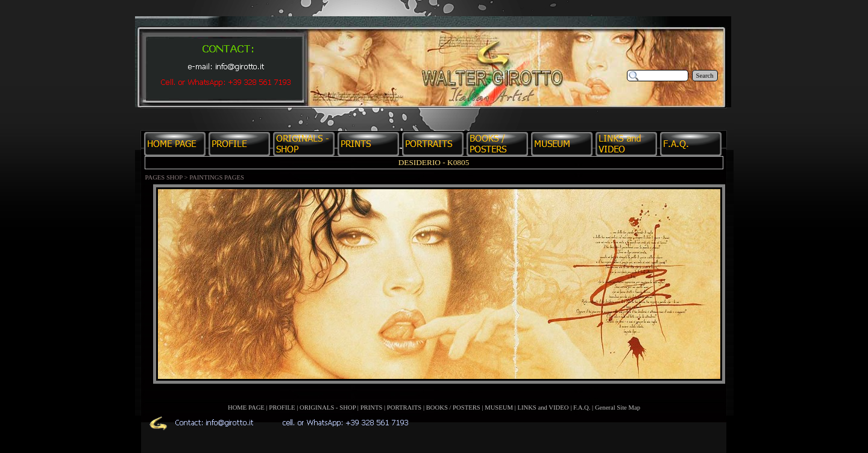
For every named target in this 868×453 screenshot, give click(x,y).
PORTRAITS (404, 408)
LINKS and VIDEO (543, 408)
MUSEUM (499, 408)
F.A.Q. (582, 408)
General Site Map (618, 408)
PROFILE (282, 408)
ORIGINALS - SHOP (328, 408)
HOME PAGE (246, 408)
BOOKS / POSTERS (453, 408)
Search (705, 76)
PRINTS (372, 408)
